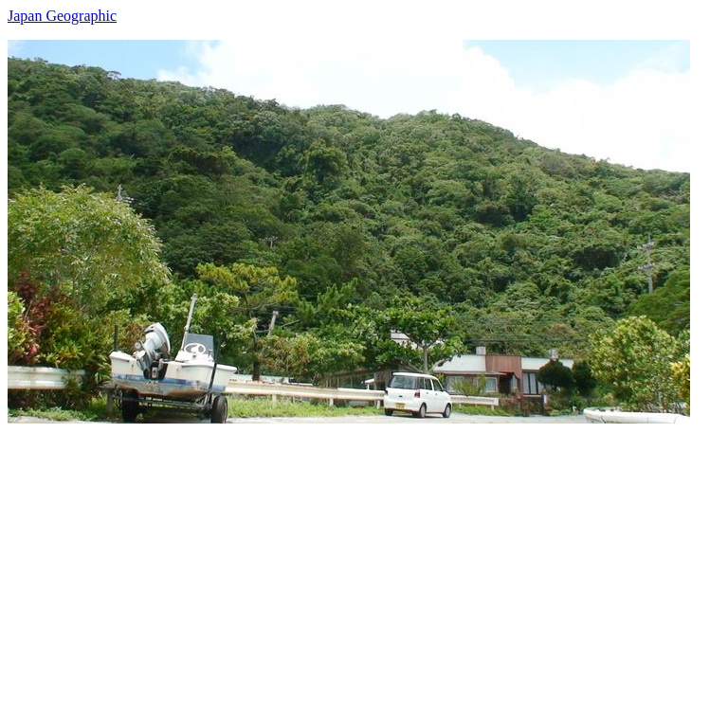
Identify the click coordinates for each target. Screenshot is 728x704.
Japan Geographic (62, 16)
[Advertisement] (364, 556)
